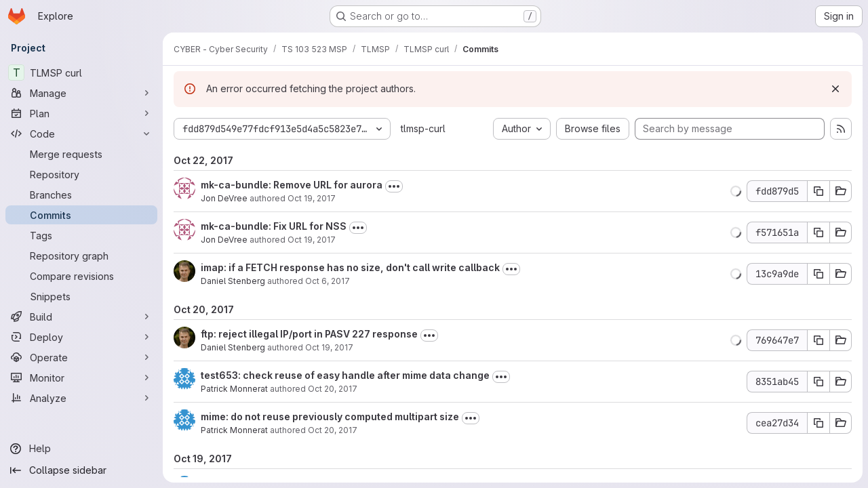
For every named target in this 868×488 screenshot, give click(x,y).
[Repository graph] (81, 256)
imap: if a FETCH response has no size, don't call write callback (350, 267)
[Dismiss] (835, 89)
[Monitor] (81, 378)
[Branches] (81, 195)
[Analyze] (81, 398)
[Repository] (81, 174)
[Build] (81, 317)
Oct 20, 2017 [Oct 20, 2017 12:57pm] (333, 430)
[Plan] (81, 113)
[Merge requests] (81, 154)
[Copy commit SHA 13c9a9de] (818, 274)
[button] (736, 191)
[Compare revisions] (81, 276)
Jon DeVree (224, 198)
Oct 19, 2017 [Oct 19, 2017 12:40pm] (312, 240)
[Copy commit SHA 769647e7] (818, 340)
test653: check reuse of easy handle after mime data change (345, 375)
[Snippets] (81, 296)
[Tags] (81, 235)
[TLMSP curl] (81, 73)
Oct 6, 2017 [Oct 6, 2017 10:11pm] (328, 281)
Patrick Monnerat (234, 389)
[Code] (81, 134)
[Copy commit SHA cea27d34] (818, 423)
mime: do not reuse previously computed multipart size (330, 416)
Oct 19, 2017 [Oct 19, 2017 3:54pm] (312, 198)
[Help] (81, 449)
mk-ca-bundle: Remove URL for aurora (292, 185)
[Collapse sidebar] (81, 470)
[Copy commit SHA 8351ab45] (818, 382)
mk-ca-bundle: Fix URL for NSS (274, 226)
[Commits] (81, 215)
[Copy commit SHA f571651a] (818, 232)
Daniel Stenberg (233, 281)
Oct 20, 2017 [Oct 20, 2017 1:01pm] (333, 389)
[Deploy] (81, 337)
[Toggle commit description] (394, 186)
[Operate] (81, 357)
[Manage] (81, 93)
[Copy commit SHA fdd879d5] (818, 191)
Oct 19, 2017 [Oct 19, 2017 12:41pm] (329, 347)
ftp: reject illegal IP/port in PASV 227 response (309, 334)
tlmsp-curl (423, 128)
